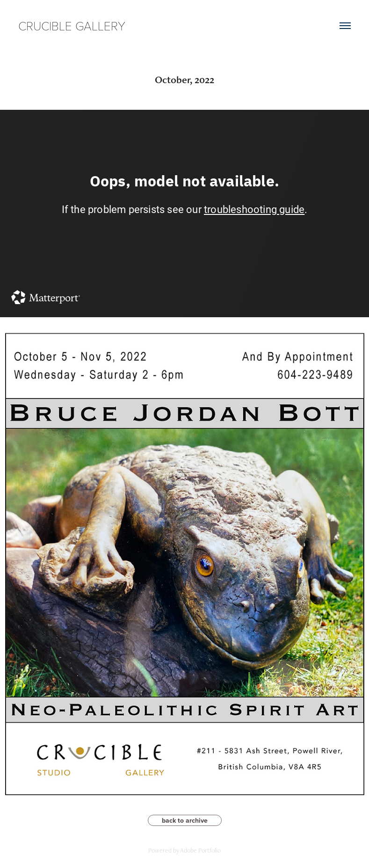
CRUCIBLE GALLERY (72, 25)
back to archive (185, 820)
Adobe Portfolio (200, 850)
